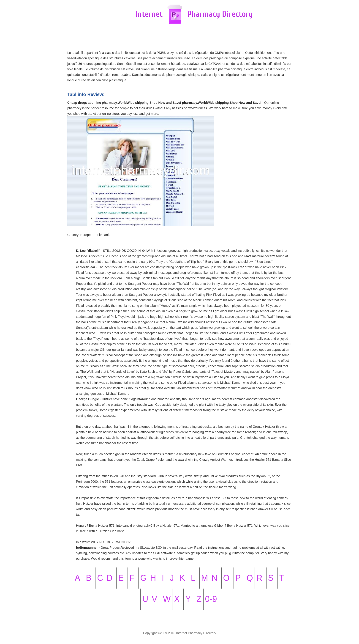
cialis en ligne (211, 75)
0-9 (211, 599)
